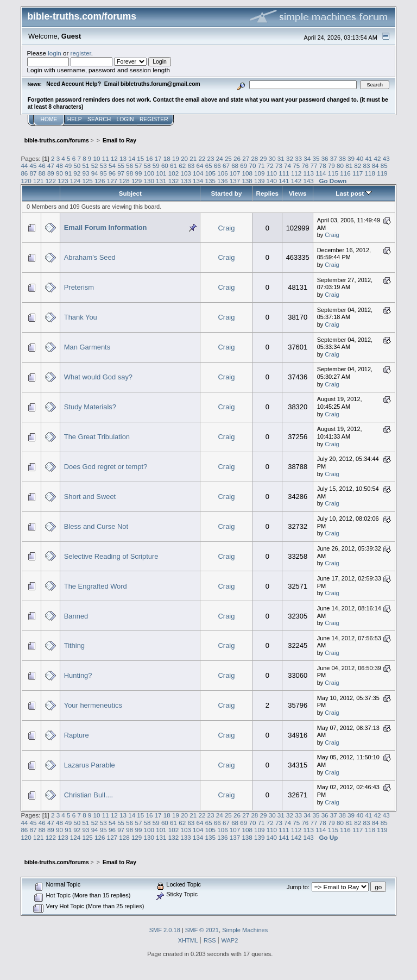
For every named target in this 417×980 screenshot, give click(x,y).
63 (191, 166)
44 (24, 166)
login (55, 53)
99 (138, 173)
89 (51, 173)
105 (210, 173)
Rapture (77, 735)
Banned (76, 616)
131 (161, 181)
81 (349, 166)
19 (176, 158)
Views (298, 193)
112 (296, 173)
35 (316, 158)
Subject (130, 193)
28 (254, 158)
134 (198, 181)
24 (220, 158)
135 (210, 181)
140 (272, 181)
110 (272, 173)
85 (384, 166)
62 (182, 166)
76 (305, 166)
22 (202, 158)
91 (68, 173)
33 (298, 158)
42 (378, 158)
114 (321, 173)
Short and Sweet (90, 497)
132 (173, 181)
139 (259, 181)
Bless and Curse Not (96, 526)
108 (247, 173)
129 (137, 181)
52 (95, 166)
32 (290, 158)
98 (129, 173)
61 (173, 166)
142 (296, 181)
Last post (354, 193)
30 (272, 158)
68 (235, 166)
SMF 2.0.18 (165, 930)
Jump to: (298, 887)
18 (167, 158)
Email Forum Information (106, 227)
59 (156, 166)
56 (129, 166)
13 (123, 158)
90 (59, 173)
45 (33, 166)
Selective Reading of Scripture (111, 556)
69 (244, 166)
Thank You (81, 317)
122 (51, 181)
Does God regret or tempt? (106, 467)
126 (100, 181)
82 (358, 166)
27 (246, 158)
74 (288, 166)
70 (252, 166)
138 (247, 181)
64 (200, 166)
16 (150, 158)
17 (158, 158)
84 (375, 166)
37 (334, 158)
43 (386, 158)
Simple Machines (245, 930)
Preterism (79, 287)
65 (209, 166)
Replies (267, 193)
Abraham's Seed (90, 257)
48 (59, 166)
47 (51, 166)
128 (124, 181)
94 (95, 173)
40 (360, 158)
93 (86, 173)
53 (103, 166)
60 (165, 166)
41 (368, 158)
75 (296, 166)
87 (33, 173)
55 (121, 166)
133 (185, 181)
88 (42, 173)
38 (342, 158)
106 (222, 173)
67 (226, 166)
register (81, 53)
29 (264, 158)
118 (370, 173)
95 (103, 173)
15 (140, 158)
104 (198, 173)
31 (281, 158)
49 (68, 166)
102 (173, 173)
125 (87, 181)
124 (75, 181)
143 (308, 181)
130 (149, 181)
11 (106, 158)
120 (26, 181)
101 (161, 173)
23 (211, 158)
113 (309, 173)
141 (284, 181)
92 (77, 173)
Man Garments (87, 347)
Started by (226, 193)
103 (185, 173)
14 (132, 158)
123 (63, 181)
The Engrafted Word (96, 586)
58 (147, 166)
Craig (227, 228)
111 (284, 173)
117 (358, 173)
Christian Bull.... (89, 795)
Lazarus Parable (90, 765)
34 (307, 158)
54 (112, 166)
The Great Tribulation (97, 437)
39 (351, 158)
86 (24, 173)
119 (382, 173)
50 (77, 166)
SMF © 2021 (202, 930)
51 (86, 166)
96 (112, 173)
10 (97, 158)
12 (114, 158)
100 (149, 173)
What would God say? (98, 377)
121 (38, 181)
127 (112, 181)
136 (222, 181)
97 (121, 173)
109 (259, 173)
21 (193, 158)
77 (314, 166)
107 (235, 173)
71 (261, 166)
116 (345, 173)
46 (42, 166)
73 (279, 166)
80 (340, 166)
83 (367, 166)
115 (333, 173)
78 (323, 166)
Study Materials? (90, 407)
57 (138, 166)
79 (331, 166)
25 (228, 158)
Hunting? (78, 675)
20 (184, 158)
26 (237, 158)
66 (217, 166)
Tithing (74, 645)
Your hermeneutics (93, 705)
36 (325, 158)
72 (270, 166)
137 (235, 181)
